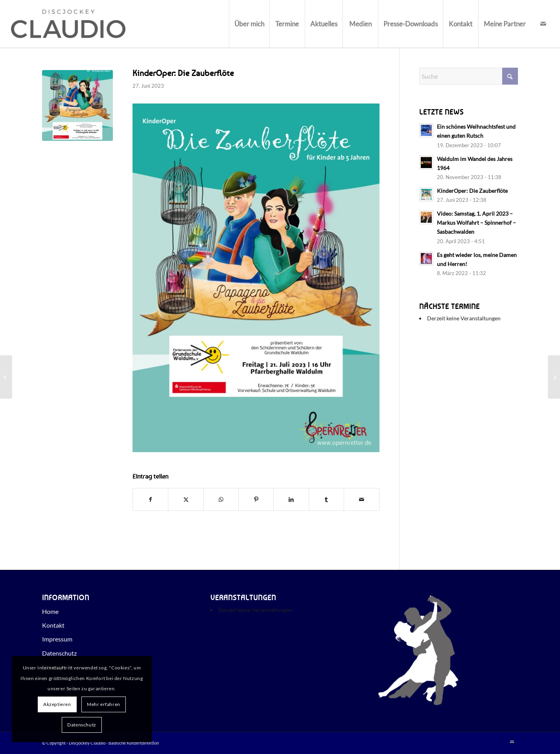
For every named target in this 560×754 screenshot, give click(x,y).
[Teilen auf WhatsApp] (221, 499)
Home (50, 611)
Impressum (57, 639)
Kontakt (53, 625)
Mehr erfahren (104, 704)
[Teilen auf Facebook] (150, 499)
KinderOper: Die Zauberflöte (472, 191)
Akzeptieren (57, 704)
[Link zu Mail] (543, 24)
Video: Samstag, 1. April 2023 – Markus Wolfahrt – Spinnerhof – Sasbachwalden (476, 223)
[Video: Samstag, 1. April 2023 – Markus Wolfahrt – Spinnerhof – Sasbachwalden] (6, 377)
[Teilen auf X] (186, 499)
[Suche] (469, 76)
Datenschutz (59, 653)
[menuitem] (249, 24)
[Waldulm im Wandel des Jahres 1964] (554, 377)
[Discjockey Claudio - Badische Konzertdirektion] (68, 24)
